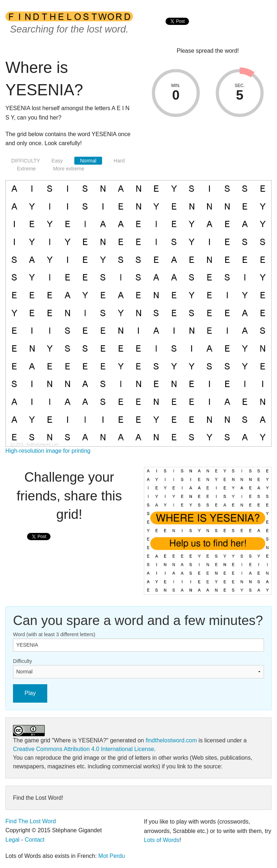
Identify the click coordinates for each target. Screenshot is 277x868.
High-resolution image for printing (48, 451)
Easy (57, 161)
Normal (88, 161)
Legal (12, 840)
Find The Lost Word (31, 821)
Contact (34, 840)
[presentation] (177, 29)
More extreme (69, 169)
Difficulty (23, 661)
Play (30, 693)
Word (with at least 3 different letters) (54, 634)
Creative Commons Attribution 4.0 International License (83, 749)
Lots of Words (162, 840)
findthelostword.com (171, 740)
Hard (119, 161)
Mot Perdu (112, 856)
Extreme (26, 169)
